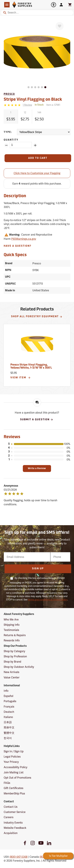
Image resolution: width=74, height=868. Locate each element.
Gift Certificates (14, 788)
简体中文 (9, 727)
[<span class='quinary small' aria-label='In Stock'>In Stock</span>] (39, 105)
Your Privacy (11, 762)
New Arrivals (11, 672)
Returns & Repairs (15, 635)
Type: (8, 132)
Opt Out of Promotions (17, 778)
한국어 (8, 738)
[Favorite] (60, 26)
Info (6, 691)
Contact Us (11, 807)
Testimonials (11, 630)
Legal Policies (12, 757)
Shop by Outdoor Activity (19, 667)
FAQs (7, 783)
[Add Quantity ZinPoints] (35, 145)
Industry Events (13, 823)
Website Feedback (15, 828)
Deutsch (9, 712)
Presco (9, 94)
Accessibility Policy (16, 767)
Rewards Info (12, 640)
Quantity (11, 140)
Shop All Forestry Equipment (37, 317)
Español (8, 696)
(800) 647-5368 (19, 857)
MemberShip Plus (14, 793)
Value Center (12, 677)
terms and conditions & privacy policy (48, 600)
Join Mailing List (14, 772)
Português (10, 701)
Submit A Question (37, 420)
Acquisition (11, 833)
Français (9, 707)
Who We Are (11, 620)
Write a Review (37, 469)
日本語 (8, 722)
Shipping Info (12, 625)
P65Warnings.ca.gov (24, 239)
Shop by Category (14, 651)
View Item (21, 378)
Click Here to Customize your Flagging (37, 173)
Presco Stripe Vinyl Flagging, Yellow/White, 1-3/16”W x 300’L (31, 366)
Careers (9, 817)
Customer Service (15, 812)
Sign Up (38, 569)
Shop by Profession (15, 656)
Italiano (8, 717)
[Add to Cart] (38, 158)
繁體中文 (9, 733)
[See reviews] (27, 105)
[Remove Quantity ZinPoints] (6, 145)
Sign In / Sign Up (14, 751)
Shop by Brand (12, 662)
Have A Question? (18, 246)
